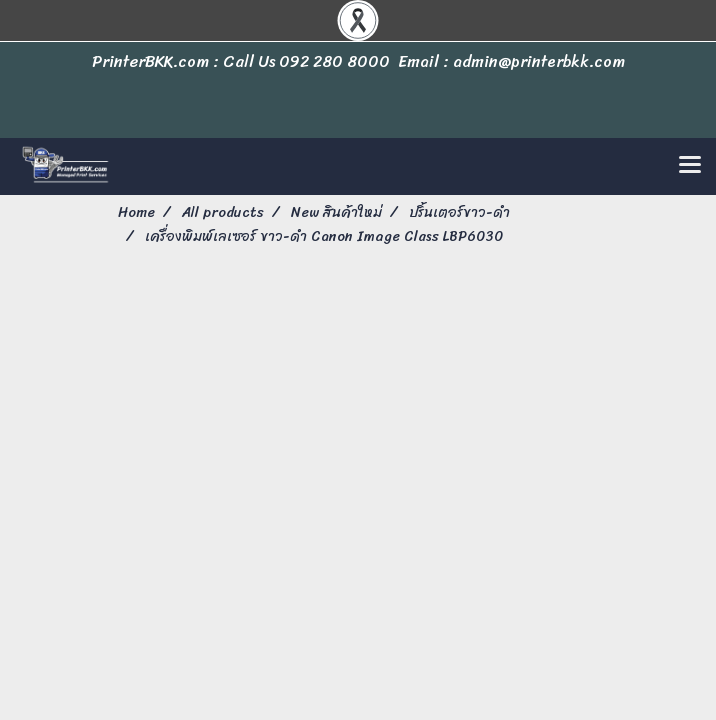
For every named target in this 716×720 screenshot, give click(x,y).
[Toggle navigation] (690, 166)
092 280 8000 (334, 61)
